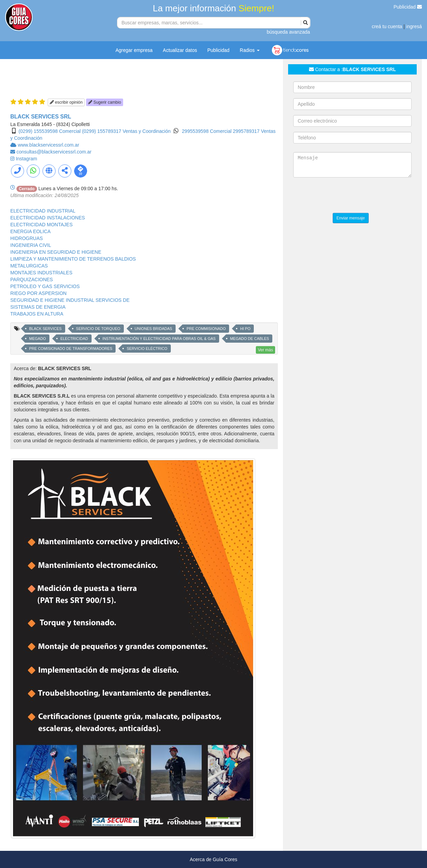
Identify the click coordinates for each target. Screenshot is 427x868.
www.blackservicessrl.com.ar (49, 145)
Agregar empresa (134, 50)
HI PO (245, 329)
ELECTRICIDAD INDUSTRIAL (43, 211)
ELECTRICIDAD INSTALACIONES (48, 218)
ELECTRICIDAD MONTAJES (41, 225)
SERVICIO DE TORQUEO (98, 329)
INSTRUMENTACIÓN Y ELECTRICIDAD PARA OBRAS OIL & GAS (159, 339)
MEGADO (38, 339)
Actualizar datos (180, 50)
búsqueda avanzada (288, 32)
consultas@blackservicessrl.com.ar (54, 152)
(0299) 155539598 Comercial (50, 131)
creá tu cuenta (387, 26)
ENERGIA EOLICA (30, 231)
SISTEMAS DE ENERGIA (38, 307)
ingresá (414, 26)
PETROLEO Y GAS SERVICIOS (45, 286)
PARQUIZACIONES (32, 279)
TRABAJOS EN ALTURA (37, 314)
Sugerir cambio (105, 102)
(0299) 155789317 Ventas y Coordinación (126, 131)
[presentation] (345, 196)
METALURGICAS (29, 266)
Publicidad (408, 7)
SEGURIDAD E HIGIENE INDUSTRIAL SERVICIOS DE (70, 300)
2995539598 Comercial (207, 131)
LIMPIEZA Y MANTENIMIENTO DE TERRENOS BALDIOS (73, 259)
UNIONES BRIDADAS (153, 329)
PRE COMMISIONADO (206, 329)
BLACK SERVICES (45, 329)
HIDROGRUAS (27, 238)
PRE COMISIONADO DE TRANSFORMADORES (71, 349)
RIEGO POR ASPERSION (38, 293)
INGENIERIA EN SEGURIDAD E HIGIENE (56, 252)
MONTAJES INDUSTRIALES (41, 273)
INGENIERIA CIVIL (31, 245)
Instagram (26, 159)
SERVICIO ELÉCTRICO (147, 349)
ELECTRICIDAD (74, 339)
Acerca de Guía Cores (213, 859)
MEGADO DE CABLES (250, 339)
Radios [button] (250, 50)
